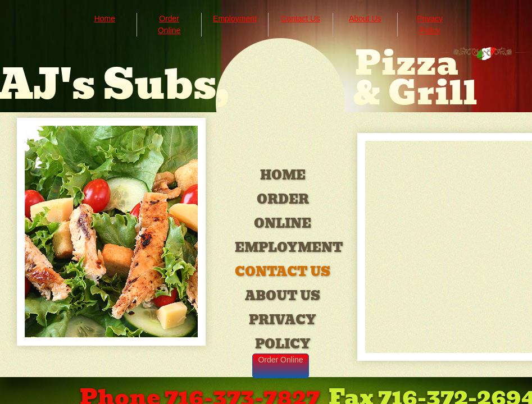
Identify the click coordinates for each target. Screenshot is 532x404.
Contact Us (283, 272)
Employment (289, 248)
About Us (283, 296)
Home (283, 175)
